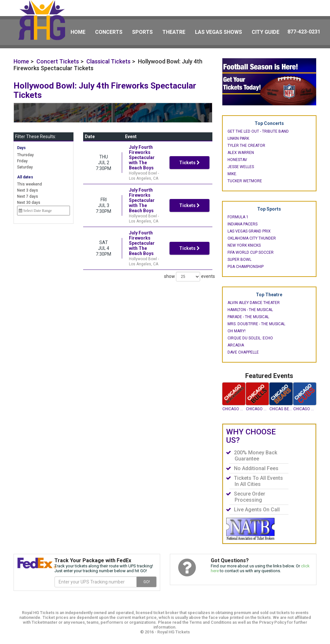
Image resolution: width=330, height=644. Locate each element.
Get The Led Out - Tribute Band (258, 131)
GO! (147, 582)
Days (21, 148)
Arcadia (236, 345)
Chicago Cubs (305, 409)
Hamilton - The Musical (250, 310)
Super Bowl (239, 260)
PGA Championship (246, 267)
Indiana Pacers (243, 224)
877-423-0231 (304, 32)
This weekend (29, 184)
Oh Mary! (237, 331)
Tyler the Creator (246, 146)
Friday (22, 161)
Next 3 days (28, 190)
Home (78, 32)
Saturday (25, 167)
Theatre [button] (174, 32)
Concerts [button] (109, 32)
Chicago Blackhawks (234, 409)
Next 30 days (29, 203)
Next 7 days (28, 196)
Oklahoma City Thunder (252, 238)
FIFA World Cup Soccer (251, 252)
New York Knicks (244, 245)
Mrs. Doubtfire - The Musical (256, 324)
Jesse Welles (241, 167)
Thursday (25, 155)
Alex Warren (241, 153)
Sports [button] (142, 32)
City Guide (266, 32)
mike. (232, 174)
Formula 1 (238, 217)
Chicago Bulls (257, 409)
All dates (25, 177)
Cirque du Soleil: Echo (250, 338)
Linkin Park (238, 138)
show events (185, 261)
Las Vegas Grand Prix (249, 231)
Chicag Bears (281, 409)
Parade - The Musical (248, 317)
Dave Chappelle (243, 352)
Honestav (237, 160)
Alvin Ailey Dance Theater (254, 303)
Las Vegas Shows (218, 32)
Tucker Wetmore (245, 181)
